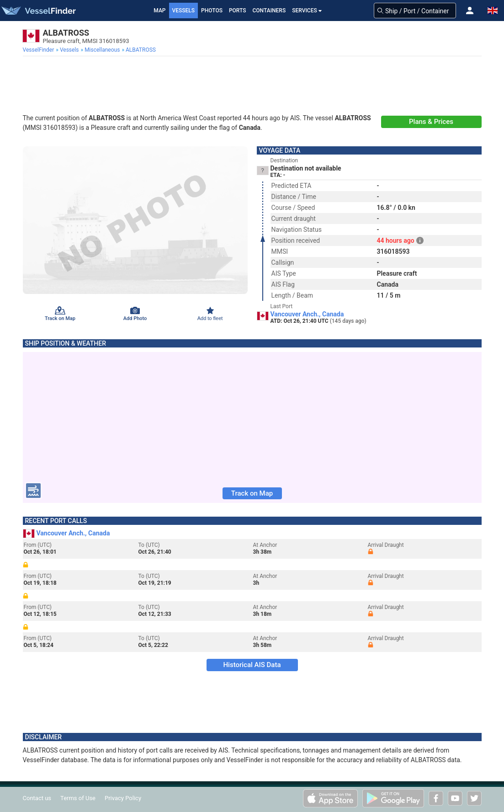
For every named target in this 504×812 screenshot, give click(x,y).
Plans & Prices (431, 122)
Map (159, 11)
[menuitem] (40, 50)
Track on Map (252, 493)
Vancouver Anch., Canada (307, 314)
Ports (238, 11)
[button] (470, 11)
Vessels (184, 11)
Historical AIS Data (252, 665)
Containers (269, 11)
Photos (212, 11)
